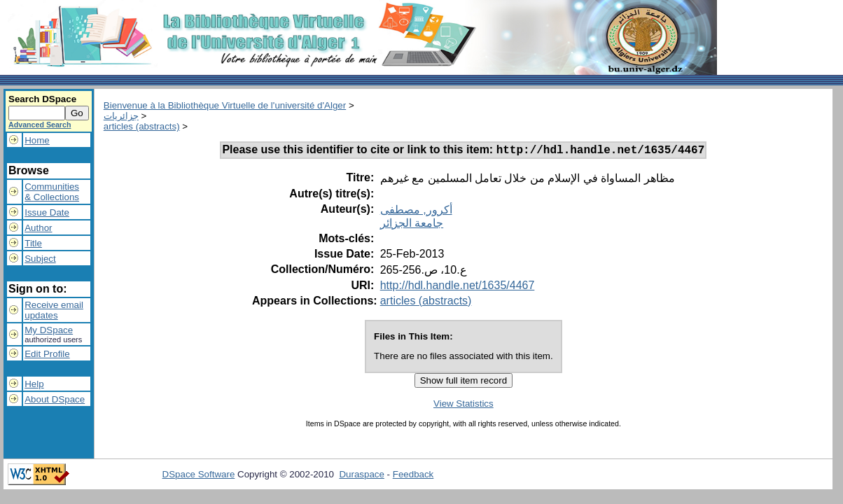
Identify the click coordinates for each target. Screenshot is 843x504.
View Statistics (464, 406)
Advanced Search (40, 125)
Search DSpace (42, 99)
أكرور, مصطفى (416, 212)
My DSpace (49, 330)
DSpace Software (199, 476)
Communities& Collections (52, 192)
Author (38, 228)
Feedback (413, 476)
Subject (40, 259)
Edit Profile (47, 354)
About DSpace (55, 399)
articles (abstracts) (142, 126)
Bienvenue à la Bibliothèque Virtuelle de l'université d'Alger (225, 105)
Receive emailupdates (54, 310)
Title (33, 243)
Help (34, 384)
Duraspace (361, 476)
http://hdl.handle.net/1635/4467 (458, 287)
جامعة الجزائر (412, 225)
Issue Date (47, 212)
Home (37, 140)
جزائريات (121, 116)
